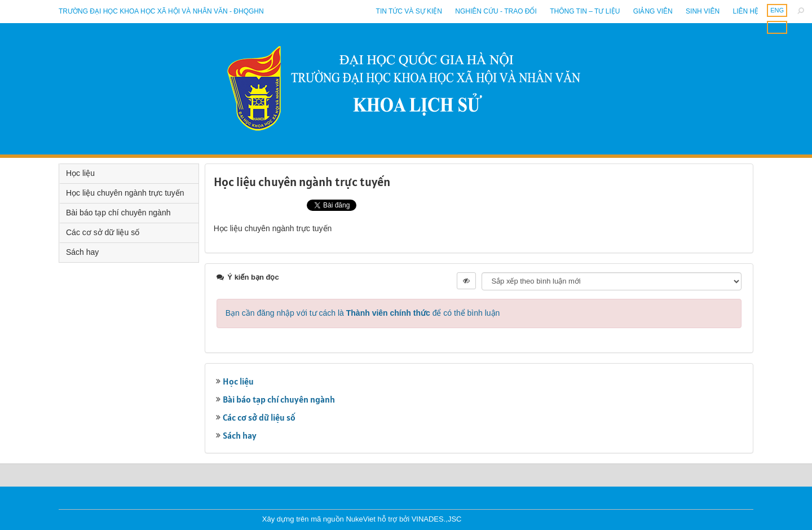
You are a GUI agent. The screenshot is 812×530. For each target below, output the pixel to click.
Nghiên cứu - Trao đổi (496, 11)
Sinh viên (703, 11)
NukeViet (361, 519)
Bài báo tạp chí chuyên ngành (279, 399)
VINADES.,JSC (437, 519)
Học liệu (238, 381)
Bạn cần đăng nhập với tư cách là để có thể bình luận (363, 313)
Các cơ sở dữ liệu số (259, 417)
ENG (777, 10)
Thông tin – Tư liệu (585, 11)
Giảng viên (653, 11)
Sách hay (240, 435)
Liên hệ (745, 11)
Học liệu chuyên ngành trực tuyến (125, 193)
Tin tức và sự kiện (409, 11)
